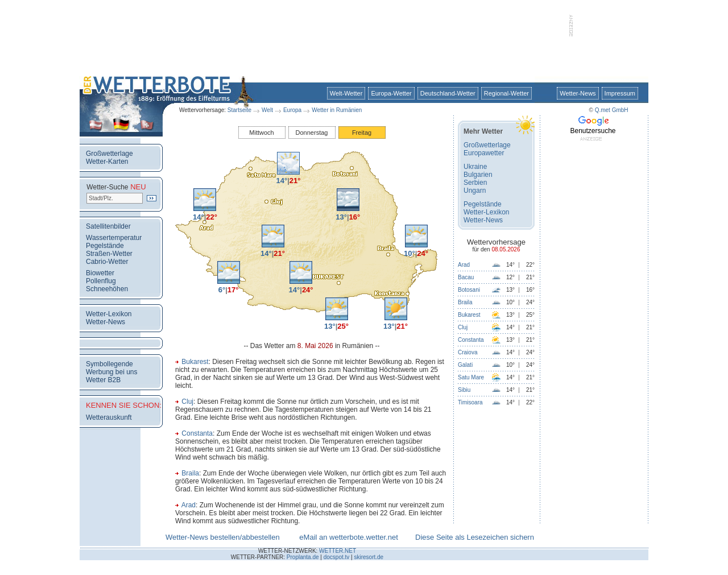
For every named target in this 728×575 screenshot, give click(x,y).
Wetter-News (578, 93)
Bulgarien (478, 175)
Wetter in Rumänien (337, 110)
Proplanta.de (303, 557)
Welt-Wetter (346, 93)
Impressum (620, 93)
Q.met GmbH (612, 110)
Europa (292, 110)
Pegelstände (105, 246)
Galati (465, 365)
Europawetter (484, 153)
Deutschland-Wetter (448, 93)
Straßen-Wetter (109, 254)
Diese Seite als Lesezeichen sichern (475, 537)
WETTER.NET (338, 551)
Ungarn (475, 191)
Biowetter (100, 273)
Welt (267, 110)
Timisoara (470, 402)
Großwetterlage (109, 154)
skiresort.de (369, 557)
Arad (189, 505)
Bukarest (195, 362)
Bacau (466, 277)
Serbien (475, 183)
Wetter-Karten (107, 162)
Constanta (197, 433)
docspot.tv (337, 557)
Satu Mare (471, 377)
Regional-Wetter (506, 93)
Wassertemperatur (114, 238)
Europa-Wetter (391, 93)
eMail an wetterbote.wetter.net (348, 537)
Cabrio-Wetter (107, 262)
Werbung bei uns (112, 372)
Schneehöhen (107, 289)
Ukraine (475, 167)
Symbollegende (109, 364)
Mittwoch (261, 133)
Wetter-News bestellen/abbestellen (223, 537)
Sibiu (464, 390)
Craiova (468, 352)
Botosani (469, 290)
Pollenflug (101, 281)
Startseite (239, 110)
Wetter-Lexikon (109, 314)
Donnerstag (312, 133)
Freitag (362, 133)
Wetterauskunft (109, 417)
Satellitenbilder (108, 226)
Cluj (187, 402)
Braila (190, 473)
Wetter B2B (103, 380)
